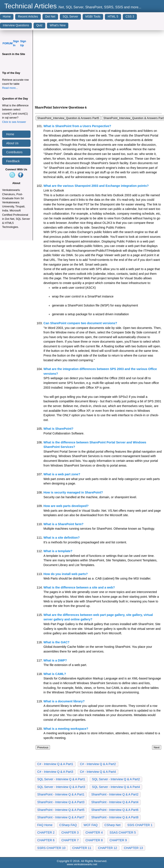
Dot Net (50, 16)
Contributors (14, 152)
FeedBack (13, 161)
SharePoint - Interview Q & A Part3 (61, 802)
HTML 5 (113, 16)
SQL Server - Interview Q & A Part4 (116, 787)
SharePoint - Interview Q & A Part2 (115, 794)
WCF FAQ (91, 825)
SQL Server (70, 16)
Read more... (10, 88)
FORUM (8, 43)
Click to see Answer (14, 122)
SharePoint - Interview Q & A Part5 (61, 810)
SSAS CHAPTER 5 (123, 832)
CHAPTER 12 (108, 848)
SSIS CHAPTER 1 (140, 825)
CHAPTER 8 (94, 840)
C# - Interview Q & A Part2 (98, 764)
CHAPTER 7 (70, 840)
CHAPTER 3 (70, 832)
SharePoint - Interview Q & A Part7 (61, 817)
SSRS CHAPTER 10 (51, 848)
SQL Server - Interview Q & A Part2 (116, 779)
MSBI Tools (93, 16)
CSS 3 (130, 16)
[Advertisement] (98, 69)
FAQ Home (45, 825)
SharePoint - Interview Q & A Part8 (115, 817)
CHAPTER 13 (133, 848)
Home (7, 16)
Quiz (39, 25)
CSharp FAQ (68, 825)
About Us (12, 143)
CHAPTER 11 (82, 848)
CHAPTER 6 (46, 840)
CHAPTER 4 (94, 832)
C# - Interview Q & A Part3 (55, 772)
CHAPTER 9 (118, 840)
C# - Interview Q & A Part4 (98, 772)
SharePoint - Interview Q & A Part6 (115, 810)
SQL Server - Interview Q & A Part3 (61, 787)
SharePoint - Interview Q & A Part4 (115, 802)
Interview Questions (16, 25)
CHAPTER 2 (46, 832)
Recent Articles (28, 16)
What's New (58, 25)
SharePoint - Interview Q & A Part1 (61, 794)
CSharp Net (112, 825)
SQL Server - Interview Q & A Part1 (61, 779)
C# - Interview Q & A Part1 (55, 764)
